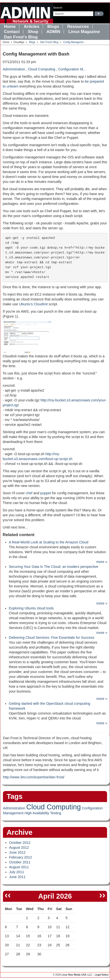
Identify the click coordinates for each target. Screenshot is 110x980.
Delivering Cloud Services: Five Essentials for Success (52, 638)
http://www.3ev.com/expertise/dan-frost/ (34, 777)
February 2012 (21, 857)
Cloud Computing (42, 69)
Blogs (32, 42)
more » (102, 562)
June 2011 (17, 877)
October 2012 (20, 843)
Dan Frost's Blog (49, 42)
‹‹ (8, 895)
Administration (14, 69)
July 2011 (17, 872)
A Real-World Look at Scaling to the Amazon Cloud (49, 542)
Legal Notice (102, 975)
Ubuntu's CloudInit (33, 304)
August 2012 (19, 848)
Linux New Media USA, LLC (77, 975)
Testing (56, 813)
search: (58, 8)
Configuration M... (72, 69)
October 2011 (20, 862)
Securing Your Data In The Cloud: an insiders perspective (54, 567)
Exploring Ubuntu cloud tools (31, 608)
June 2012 (17, 852)
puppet (46, 493)
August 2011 (19, 867)
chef (29, 493)
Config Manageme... (74, 42)
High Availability (37, 813)
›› (102, 895)
